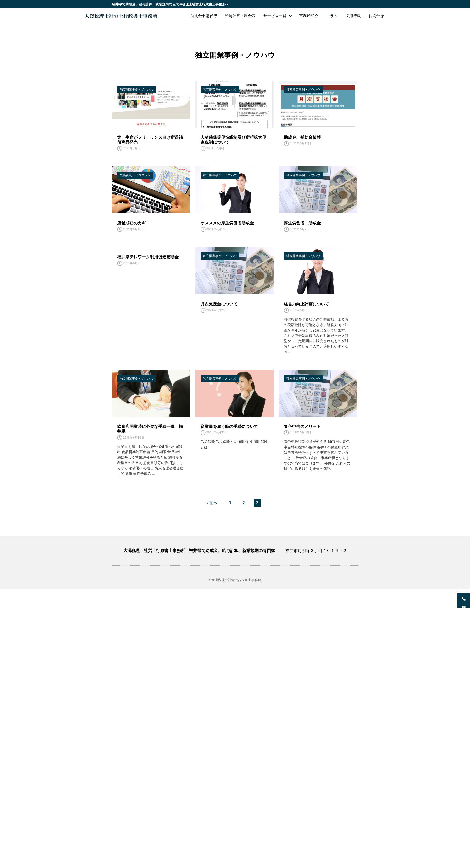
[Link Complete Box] (151, 306)
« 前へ (212, 503)
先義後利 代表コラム (135, 175)
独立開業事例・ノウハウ (137, 90)
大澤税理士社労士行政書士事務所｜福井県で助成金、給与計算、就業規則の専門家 (199, 551)
